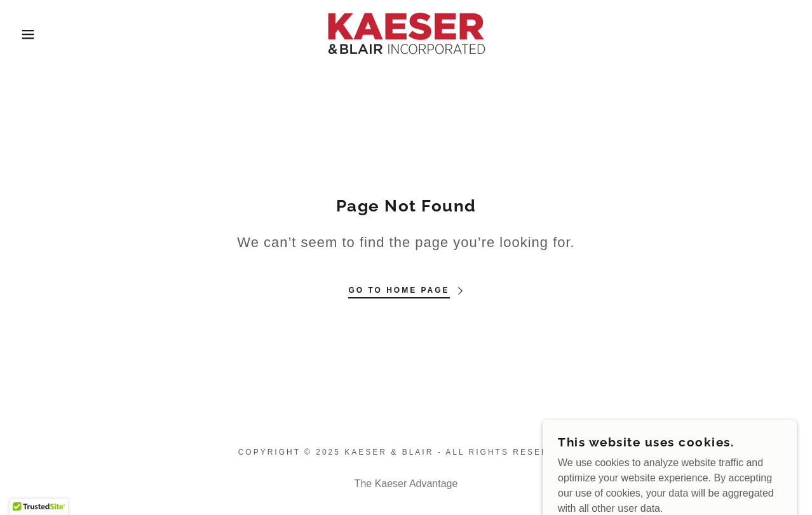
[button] (41, 34)
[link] (406, 33)
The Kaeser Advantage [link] (406, 484)
